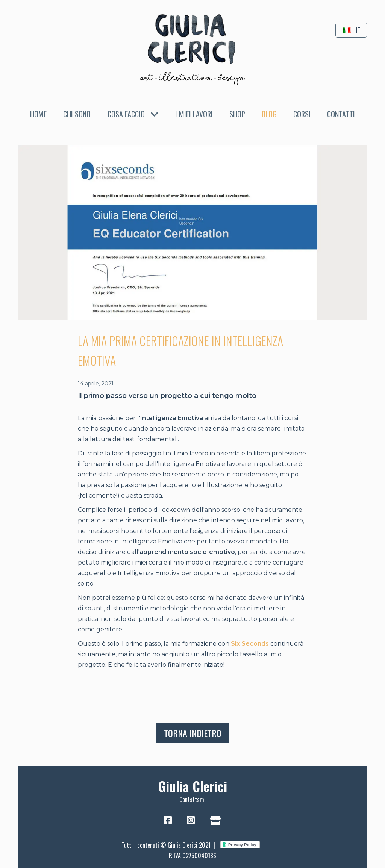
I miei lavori (194, 114)
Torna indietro (193, 733)
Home (38, 114)
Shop (237, 114)
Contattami (192, 800)
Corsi (302, 114)
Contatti (341, 114)
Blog (269, 114)
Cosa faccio (133, 114)
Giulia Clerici (193, 786)
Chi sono (77, 114)
